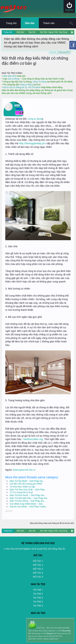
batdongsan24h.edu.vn (24, 470)
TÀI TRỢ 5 (38, 606)
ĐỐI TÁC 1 (38, 561)
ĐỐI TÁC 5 (38, 577)
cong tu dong (35, 119)
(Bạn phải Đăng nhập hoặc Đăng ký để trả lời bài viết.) (52, 523)
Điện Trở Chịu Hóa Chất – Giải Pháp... (28, 490)
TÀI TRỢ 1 (38, 590)
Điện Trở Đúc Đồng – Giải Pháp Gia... (28, 501)
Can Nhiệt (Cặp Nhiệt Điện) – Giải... (27, 504)
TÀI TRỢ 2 (38, 594)
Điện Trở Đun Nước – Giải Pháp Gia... (28, 495)
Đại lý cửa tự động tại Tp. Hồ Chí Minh (22, 87)
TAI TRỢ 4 (38, 602)
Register (69, 10)
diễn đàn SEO (10, 76)
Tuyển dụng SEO (64, 52)
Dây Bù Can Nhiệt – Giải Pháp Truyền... (29, 507)
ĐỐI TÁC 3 (38, 569)
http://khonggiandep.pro (32, 143)
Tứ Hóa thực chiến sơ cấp (22, 487)
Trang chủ (11, 23)
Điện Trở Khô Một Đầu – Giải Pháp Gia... (29, 498)
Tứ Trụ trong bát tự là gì (21, 492)
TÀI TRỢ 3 (38, 598)
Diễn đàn (53, 52)
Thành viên (49, 23)
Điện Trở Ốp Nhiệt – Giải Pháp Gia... (27, 481)
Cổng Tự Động (39, 82)
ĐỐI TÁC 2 (38, 565)
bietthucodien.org (33, 439)
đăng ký (50, 633)
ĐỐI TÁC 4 (38, 573)
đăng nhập (66, 631)
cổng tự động (26, 85)
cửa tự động (13, 79)
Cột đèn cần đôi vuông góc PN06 (26, 484)
